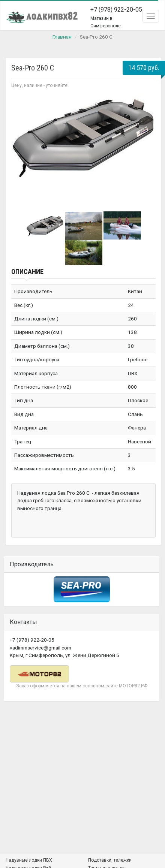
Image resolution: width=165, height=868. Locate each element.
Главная (62, 37)
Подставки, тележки (110, 860)
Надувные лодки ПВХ (29, 860)
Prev (21, 149)
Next (146, 149)
